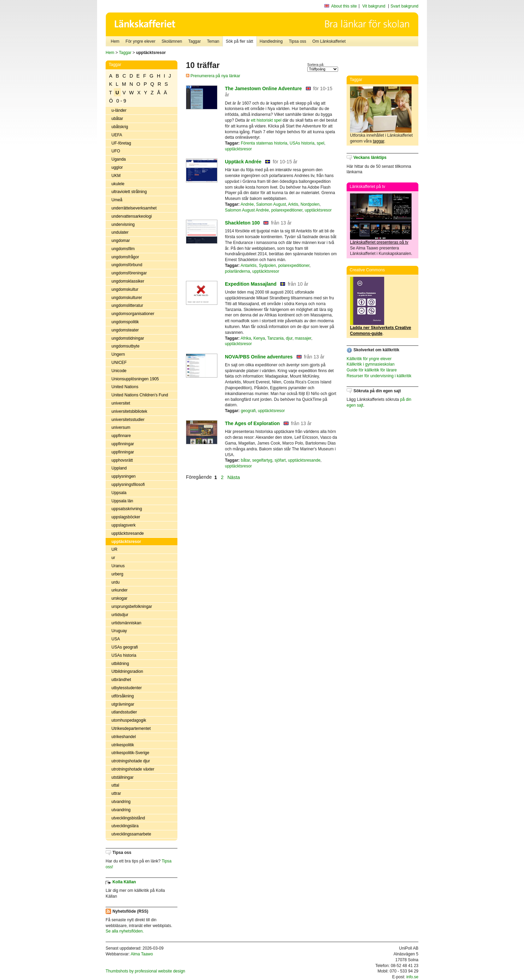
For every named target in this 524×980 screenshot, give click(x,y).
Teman (213, 41)
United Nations (125, 387)
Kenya (259, 338)
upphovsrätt (122, 460)
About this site (344, 6)
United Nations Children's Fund (140, 395)
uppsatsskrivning (127, 509)
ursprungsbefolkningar (132, 607)
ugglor (117, 167)
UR (114, 549)
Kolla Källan (124, 882)
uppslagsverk (124, 525)
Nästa (234, 477)
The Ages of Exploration (252, 423)
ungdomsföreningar (129, 273)
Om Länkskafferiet (329, 41)
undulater (120, 232)
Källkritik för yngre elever (369, 359)
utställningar (123, 777)
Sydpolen (267, 266)
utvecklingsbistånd (128, 818)
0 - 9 (121, 101)
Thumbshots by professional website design (145, 971)
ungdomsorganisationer (133, 314)
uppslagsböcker (126, 517)
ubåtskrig (120, 127)
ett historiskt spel (266, 120)
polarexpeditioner (287, 210)
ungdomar (121, 241)
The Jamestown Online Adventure (263, 89)
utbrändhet (121, 680)
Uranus (118, 566)
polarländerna (237, 271)
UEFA (117, 135)
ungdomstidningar (128, 338)
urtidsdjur (120, 615)
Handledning (271, 41)
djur (289, 338)
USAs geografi (125, 647)
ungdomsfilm (123, 249)
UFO (116, 151)
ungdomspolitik (125, 322)
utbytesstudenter (127, 688)
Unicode (119, 371)
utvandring (121, 802)
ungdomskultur (125, 289)
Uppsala (119, 493)
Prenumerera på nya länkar (213, 76)
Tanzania (276, 338)
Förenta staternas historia (264, 143)
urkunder (119, 590)
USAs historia (124, 655)
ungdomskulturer (127, 298)
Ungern (118, 354)
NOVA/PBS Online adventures (259, 357)
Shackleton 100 (242, 223)
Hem (115, 41)
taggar (379, 141)
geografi (248, 411)
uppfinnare (121, 436)
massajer (303, 338)
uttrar (116, 793)
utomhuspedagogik (129, 720)
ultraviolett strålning (129, 192)
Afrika (246, 338)
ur (113, 558)
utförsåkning (123, 696)
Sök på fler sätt (240, 41)
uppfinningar (123, 444)
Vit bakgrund (374, 6)
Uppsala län (122, 501)
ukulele (118, 184)
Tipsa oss (298, 41)
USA (116, 639)
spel (321, 143)
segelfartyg (262, 460)
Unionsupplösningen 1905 (135, 379)
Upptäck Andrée (243, 162)
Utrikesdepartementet (131, 729)
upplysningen (124, 476)
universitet (121, 403)
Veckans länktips (370, 158)
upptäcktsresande (128, 533)
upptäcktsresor (126, 542)
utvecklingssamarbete (131, 834)
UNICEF (119, 363)
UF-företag (121, 143)
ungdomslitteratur (127, 305)
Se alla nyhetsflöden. (125, 931)
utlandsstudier (124, 712)
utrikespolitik (123, 745)
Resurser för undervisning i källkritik (379, 376)
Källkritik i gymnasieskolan (371, 364)
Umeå (117, 200)
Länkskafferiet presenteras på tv (379, 242)
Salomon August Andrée (247, 210)
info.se (412, 977)
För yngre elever (140, 41)
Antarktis (249, 266)
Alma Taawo (142, 954)
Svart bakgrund (405, 6)
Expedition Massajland (251, 284)
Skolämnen (172, 41)
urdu (116, 582)
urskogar (119, 598)
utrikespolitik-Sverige (130, 753)
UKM (116, 176)
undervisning (123, 224)
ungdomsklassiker (128, 281)
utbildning (120, 664)
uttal (115, 785)
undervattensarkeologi (132, 216)
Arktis (293, 204)
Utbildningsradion (127, 671)
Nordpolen (310, 204)
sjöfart (280, 460)
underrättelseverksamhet (134, 208)
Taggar (195, 41)
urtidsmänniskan (126, 623)
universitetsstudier (128, 420)
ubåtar (117, 119)
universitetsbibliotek (129, 411)
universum (121, 427)
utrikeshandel (124, 737)
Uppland (119, 468)
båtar (245, 460)
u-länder (119, 110)
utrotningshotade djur (131, 761)
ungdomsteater (125, 330)
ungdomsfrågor (125, 257)
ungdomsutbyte (125, 346)
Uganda (119, 159)
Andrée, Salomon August (263, 204)
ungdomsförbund (127, 265)
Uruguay (119, 631)
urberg (117, 574)
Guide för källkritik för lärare (372, 370)
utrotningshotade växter (133, 769)
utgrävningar (123, 704)
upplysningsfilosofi (128, 485)
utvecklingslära (125, 826)
